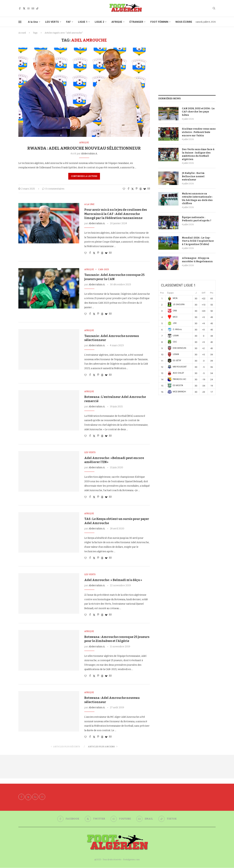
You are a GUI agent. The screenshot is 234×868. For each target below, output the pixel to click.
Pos (162, 293)
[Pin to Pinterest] (137, 189)
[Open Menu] (20, 22)
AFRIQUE (117, 22)
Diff (204, 293)
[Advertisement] (187, 61)
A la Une (33, 22)
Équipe (170, 293)
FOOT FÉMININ (159, 22)
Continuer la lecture (84, 176)
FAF (68, 22)
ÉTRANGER (136, 22)
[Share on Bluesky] (145, 189)
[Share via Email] (149, 189)
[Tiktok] (37, 8)
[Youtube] (28, 8)
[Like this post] (124, 189)
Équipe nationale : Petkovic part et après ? (197, 219)
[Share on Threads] (141, 189)
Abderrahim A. (89, 154)
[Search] (214, 8)
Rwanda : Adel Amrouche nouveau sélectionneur (84, 148)
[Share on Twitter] (133, 189)
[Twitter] (24, 8)
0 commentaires (53, 189)
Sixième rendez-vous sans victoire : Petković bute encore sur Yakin (199, 132)
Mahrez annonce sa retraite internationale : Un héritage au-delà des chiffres (197, 199)
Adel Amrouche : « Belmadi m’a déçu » (113, 580)
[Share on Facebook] (128, 189)
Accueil (22, 33)
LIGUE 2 (99, 22)
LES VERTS (52, 22)
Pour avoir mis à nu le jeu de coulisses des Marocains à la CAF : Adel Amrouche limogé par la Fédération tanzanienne (116, 214)
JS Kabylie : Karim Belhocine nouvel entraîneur (193, 176)
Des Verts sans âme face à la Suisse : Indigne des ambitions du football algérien (198, 154)
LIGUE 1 (83, 22)
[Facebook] (20, 8)
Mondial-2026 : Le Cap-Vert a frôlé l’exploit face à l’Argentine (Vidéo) (198, 241)
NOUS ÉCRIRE (184, 22)
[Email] (33, 8)
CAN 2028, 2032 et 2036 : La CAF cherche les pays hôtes (198, 112)
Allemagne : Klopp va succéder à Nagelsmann (197, 260)
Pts (212, 293)
